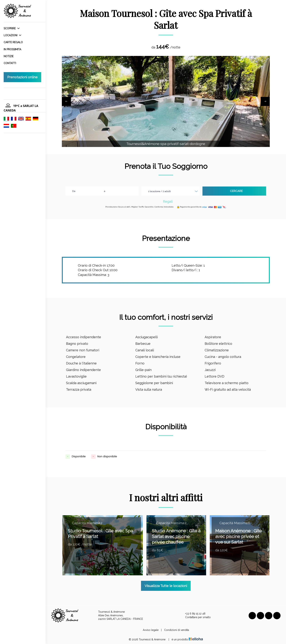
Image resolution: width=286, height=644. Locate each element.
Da (74, 191)
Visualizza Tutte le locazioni (166, 586)
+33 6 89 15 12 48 (193, 614)
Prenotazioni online (22, 77)
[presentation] (66, 101)
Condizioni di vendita (177, 630)
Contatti (10, 63)
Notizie (9, 56)
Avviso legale (151, 630)
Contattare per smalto (196, 617)
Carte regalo (13, 42)
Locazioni (12, 35)
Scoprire (12, 28)
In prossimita (12, 49)
